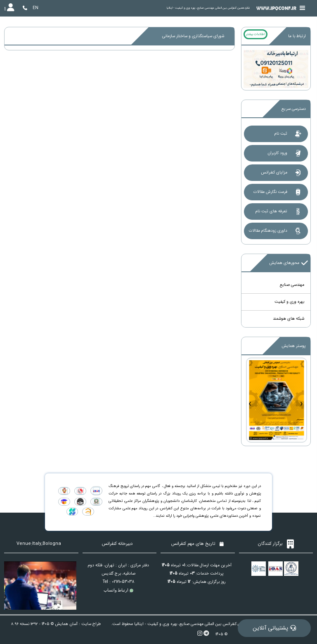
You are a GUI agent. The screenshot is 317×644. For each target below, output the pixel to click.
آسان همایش (66, 624)
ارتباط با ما (297, 36)
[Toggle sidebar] (303, 8)
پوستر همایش (294, 346)
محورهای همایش (289, 263)
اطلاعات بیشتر (255, 34)
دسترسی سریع (294, 109)
